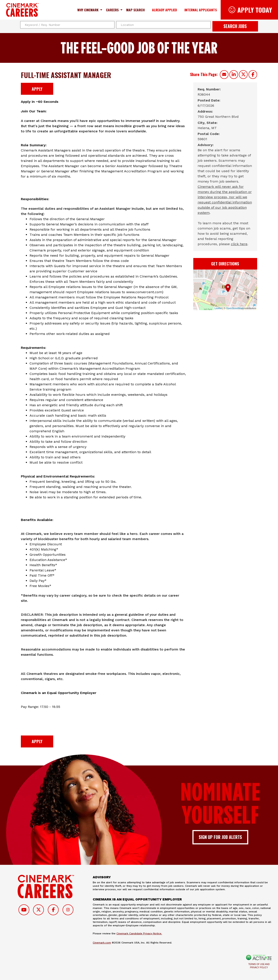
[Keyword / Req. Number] (67, 25)
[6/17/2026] (206, 106)
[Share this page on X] (243, 75)
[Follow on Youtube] (24, 910)
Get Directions (225, 264)
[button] (207, 25)
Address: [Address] (205, 111)
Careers (112, 10)
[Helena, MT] (207, 128)
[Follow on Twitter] (38, 910)
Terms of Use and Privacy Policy (259, 966)
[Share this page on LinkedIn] (234, 75)
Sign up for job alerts (220, 837)
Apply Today (255, 10)
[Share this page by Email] (224, 75)
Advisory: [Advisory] (206, 145)
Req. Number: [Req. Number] (209, 89)
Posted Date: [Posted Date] (209, 100)
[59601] (202, 139)
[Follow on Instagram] (68, 910)
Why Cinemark (88, 10)
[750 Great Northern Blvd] (218, 117)
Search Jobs (235, 26)
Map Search (135, 10)
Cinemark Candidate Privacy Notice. (139, 933)
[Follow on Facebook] (53, 910)
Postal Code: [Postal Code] (209, 134)
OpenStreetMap (235, 308)
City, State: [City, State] (208, 123)
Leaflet (218, 308)
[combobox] (163, 25)
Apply (37, 89)
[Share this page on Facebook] (253, 75)
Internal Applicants (201, 10)
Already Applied (165, 10)
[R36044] (204, 95)
